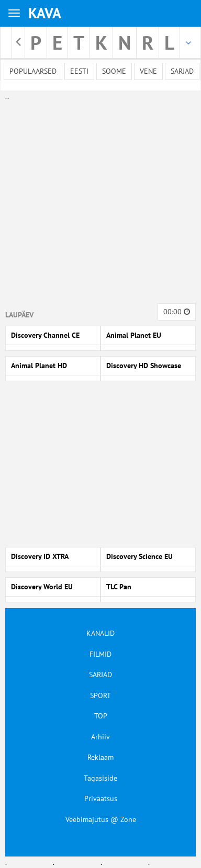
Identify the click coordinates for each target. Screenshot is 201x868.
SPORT (100, 695)
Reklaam (100, 757)
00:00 (177, 312)
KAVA (45, 13)
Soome (114, 71)
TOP (101, 716)
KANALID (100, 633)
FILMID (100, 654)
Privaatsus (101, 798)
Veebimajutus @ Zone (101, 819)
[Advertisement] (98, 200)
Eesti (79, 71)
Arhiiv (100, 737)
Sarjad (182, 71)
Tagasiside (100, 778)
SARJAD (100, 675)
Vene (148, 71)
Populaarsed (33, 71)
